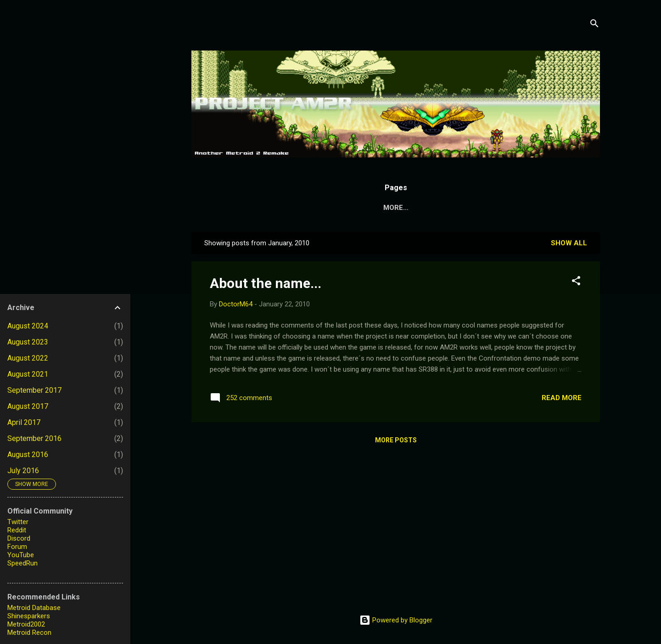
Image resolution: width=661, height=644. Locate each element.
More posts (396, 440)
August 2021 (28, 374)
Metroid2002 (26, 624)
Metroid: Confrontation (459, 208)
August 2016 (28, 455)
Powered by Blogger (396, 620)
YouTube (21, 555)
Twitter (18, 522)
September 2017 (34, 390)
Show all (569, 243)
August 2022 (28, 358)
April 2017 (24, 422)
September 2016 (34, 438)
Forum (17, 547)
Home (296, 208)
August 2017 (28, 406)
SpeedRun (22, 563)
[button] (576, 282)
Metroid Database (34, 608)
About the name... (266, 283)
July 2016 (23, 471)
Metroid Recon (29, 633)
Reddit (17, 530)
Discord (19, 538)
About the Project (359, 208)
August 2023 (28, 342)
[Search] (594, 25)
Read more (562, 398)
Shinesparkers (29, 616)
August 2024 (28, 326)
